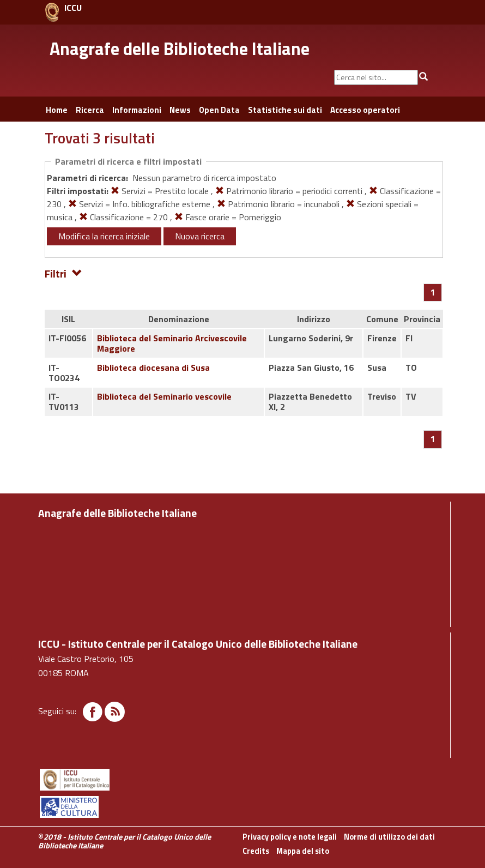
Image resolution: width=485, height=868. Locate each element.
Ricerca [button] (90, 110)
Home (57, 110)
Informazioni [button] (137, 110)
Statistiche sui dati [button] (285, 110)
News (180, 110)
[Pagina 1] (433, 292)
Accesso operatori (365, 110)
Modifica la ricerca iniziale (104, 236)
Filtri (63, 273)
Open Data (219, 110)
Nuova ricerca (200, 236)
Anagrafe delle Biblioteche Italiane (180, 49)
